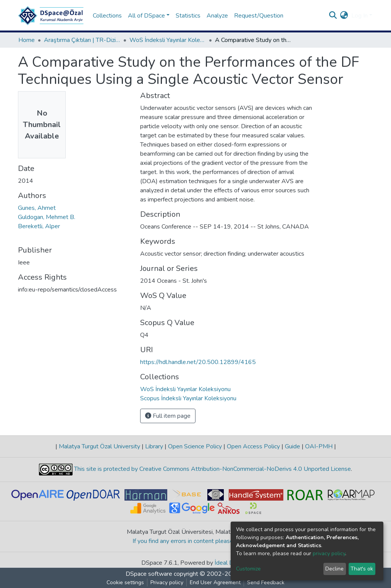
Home (27, 40)
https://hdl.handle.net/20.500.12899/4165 (198, 362)
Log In (359, 16)
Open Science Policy (195, 446)
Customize (248, 569)
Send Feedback (266, 582)
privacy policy (329, 553)
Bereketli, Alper (39, 226)
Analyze (217, 16)
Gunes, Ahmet (37, 208)
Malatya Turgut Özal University (99, 446)
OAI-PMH (319, 446)
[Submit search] (333, 16)
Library (154, 446)
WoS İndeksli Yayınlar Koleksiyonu (168, 40)
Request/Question (259, 16)
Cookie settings (125, 582)
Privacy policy (167, 582)
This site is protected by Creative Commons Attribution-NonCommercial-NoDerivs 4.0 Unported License (212, 469)
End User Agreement (215, 582)
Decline (334, 569)
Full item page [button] (168, 416)
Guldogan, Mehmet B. (47, 217)
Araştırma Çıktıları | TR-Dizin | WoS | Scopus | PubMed (82, 40)
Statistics (188, 16)
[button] (344, 16)
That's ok (362, 569)
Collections (107, 16)
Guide (292, 446)
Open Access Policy (253, 446)
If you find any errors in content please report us (196, 541)
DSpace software (149, 574)
